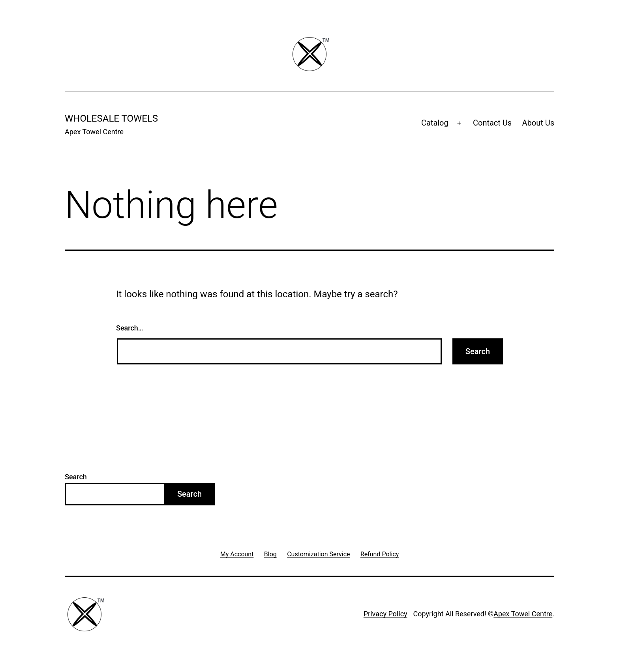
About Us (538, 123)
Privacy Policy (385, 614)
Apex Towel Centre (523, 614)
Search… (130, 328)
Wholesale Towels (111, 118)
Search (76, 477)
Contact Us (492, 123)
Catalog (435, 123)
